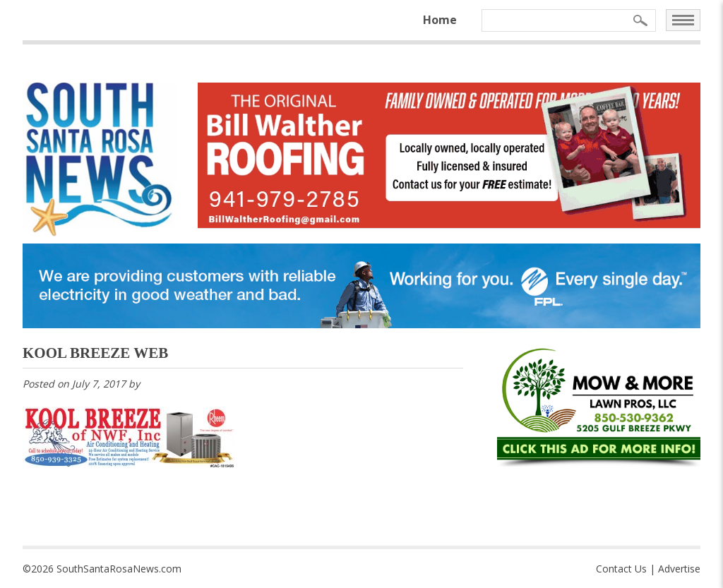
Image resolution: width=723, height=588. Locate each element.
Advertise (679, 569)
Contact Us (621, 569)
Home (440, 20)
